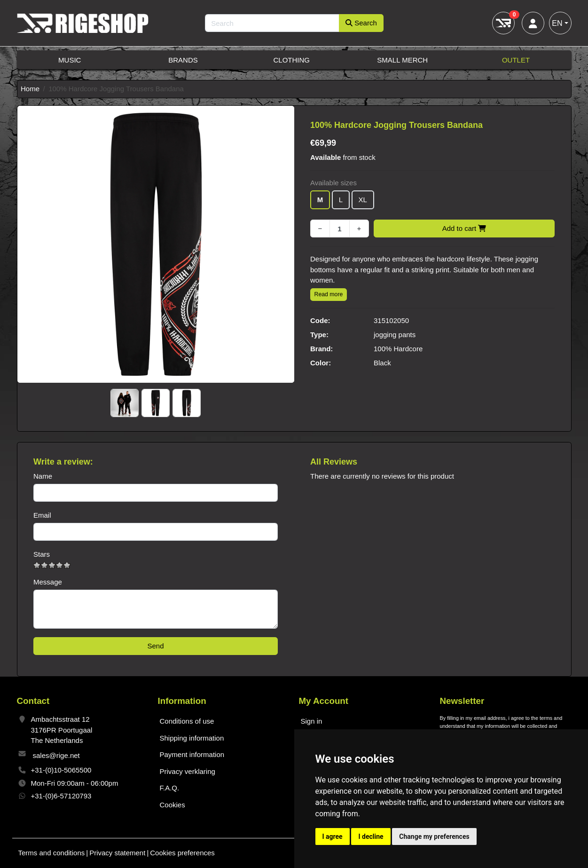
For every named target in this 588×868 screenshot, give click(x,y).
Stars (42, 554)
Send (155, 646)
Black (382, 363)
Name (43, 476)
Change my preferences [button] (434, 836)
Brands (183, 60)
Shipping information (192, 738)
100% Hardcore (398, 349)
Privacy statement (117, 853)
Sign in (312, 721)
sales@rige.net (56, 755)
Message (48, 582)
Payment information (192, 754)
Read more (329, 294)
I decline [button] (371, 836)
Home (30, 89)
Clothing (291, 60)
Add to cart (464, 228)
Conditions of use (187, 721)
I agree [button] (333, 836)
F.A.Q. (170, 788)
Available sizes (333, 183)
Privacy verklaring (188, 771)
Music (70, 60)
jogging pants (395, 335)
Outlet (516, 60)
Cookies (172, 805)
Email (42, 515)
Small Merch (402, 60)
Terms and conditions (52, 853)
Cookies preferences (182, 853)
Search (361, 23)
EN (557, 23)
